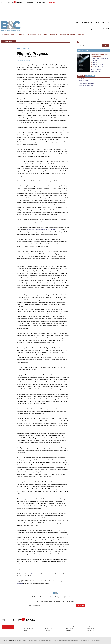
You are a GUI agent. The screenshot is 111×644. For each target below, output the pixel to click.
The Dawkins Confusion (85, 79)
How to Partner (28, 633)
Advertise (69, 631)
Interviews (32, 34)
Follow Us (48, 631)
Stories (25, 631)
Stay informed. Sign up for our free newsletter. (55, 602)
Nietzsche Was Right (84, 82)
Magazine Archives (96, 71)
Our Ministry (27, 626)
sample (93, 42)
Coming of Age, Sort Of (99, 66)
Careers (47, 626)
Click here (20, 583)
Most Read (81, 76)
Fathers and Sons (83, 80)
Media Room (48, 628)
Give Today (8, 627)
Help (89, 626)
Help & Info (76, 597)
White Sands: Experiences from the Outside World (41, 229)
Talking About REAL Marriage (86, 84)
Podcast (97, 22)
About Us (30, 2)
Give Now (52, 2)
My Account (61, 597)
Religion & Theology (68, 34)
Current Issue (83, 51)
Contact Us (68, 597)
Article (8, 41)
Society (14, 34)
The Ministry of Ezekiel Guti (86, 85)
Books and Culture (37, 597)
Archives (76, 22)
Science (81, 34)
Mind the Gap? (97, 62)
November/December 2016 (24, 60)
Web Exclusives (87, 22)
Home (47, 597)
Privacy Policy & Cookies (73, 626)
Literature (42, 34)
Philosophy (53, 34)
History (22, 34)
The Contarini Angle (98, 64)
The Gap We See (28, 628)
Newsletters (41, 2)
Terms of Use (70, 628)
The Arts (6, 34)
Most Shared (90, 76)
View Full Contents (96, 69)
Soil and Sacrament (36, 574)
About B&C (106, 22)
